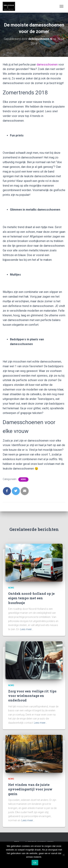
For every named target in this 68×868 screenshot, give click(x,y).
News (23, 479)
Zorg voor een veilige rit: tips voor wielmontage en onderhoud (32, 696)
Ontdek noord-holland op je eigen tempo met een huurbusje (31, 598)
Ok (35, 863)
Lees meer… (27, 629)
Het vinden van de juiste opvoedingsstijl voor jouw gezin (30, 789)
